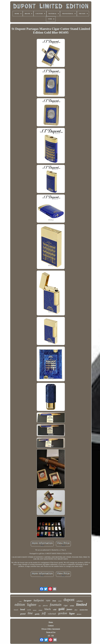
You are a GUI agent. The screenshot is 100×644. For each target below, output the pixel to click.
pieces (45, 605)
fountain (56, 605)
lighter (32, 605)
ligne (72, 613)
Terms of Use (51, 632)
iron (54, 601)
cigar (66, 605)
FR (53, 636)
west (60, 601)
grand (23, 614)
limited (82, 604)
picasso (79, 614)
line (30, 613)
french (16, 610)
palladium (80, 601)
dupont (69, 600)
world (29, 610)
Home (51, 622)
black (48, 609)
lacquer (28, 600)
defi (40, 606)
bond (23, 609)
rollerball (52, 614)
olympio (40, 610)
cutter (20, 601)
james (69, 609)
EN (49, 636)
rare (48, 600)
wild (55, 610)
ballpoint (39, 600)
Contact (51, 625)
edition (20, 605)
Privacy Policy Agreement (51, 629)
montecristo (84, 610)
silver (76, 610)
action (72, 606)
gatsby (37, 614)
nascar (35, 610)
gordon (63, 613)
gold (61, 609)
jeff (44, 613)
